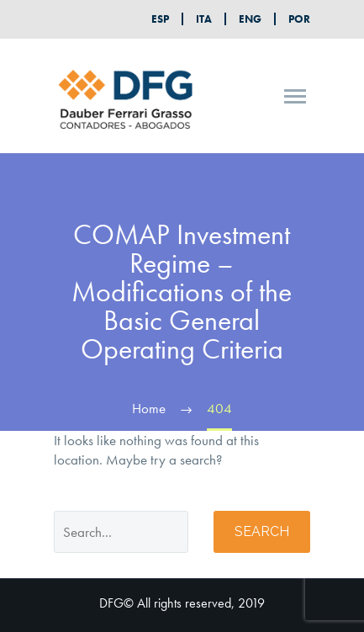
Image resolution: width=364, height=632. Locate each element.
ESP (160, 19)
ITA (204, 19)
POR (299, 19)
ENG (250, 19)
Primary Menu (295, 96)
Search (262, 531)
